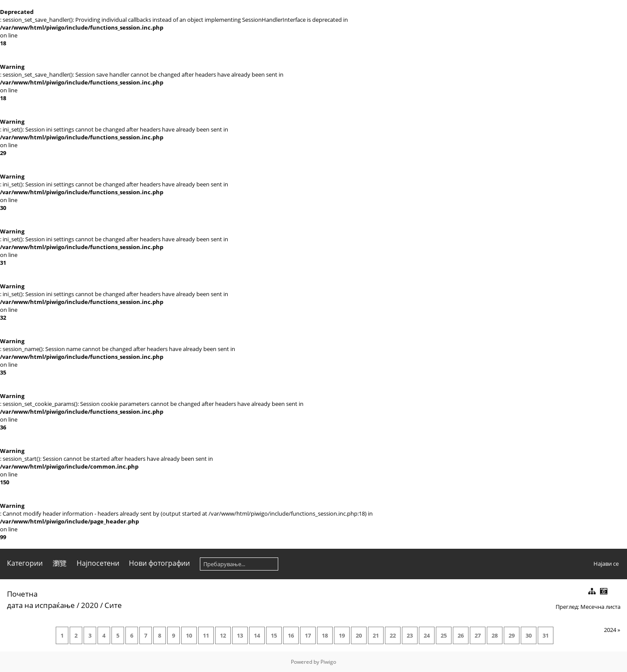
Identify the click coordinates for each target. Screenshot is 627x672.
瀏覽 (60, 563)
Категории (25, 563)
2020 (90, 605)
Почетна (22, 594)
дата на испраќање (41, 605)
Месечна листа (600, 607)
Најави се (606, 564)
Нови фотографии (159, 563)
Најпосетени (98, 563)
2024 (610, 630)
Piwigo (328, 662)
